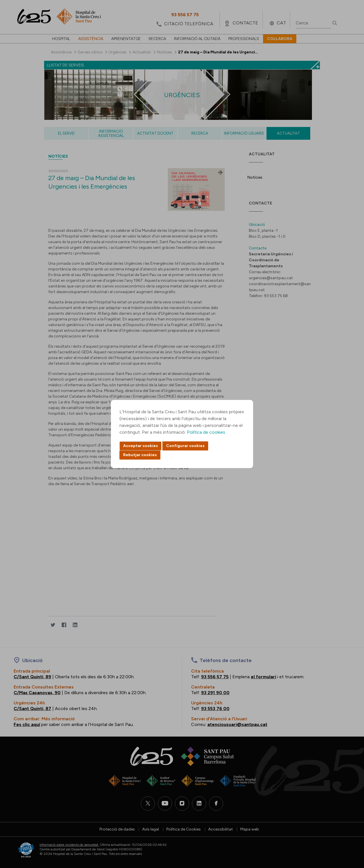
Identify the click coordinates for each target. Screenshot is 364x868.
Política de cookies (206, 432)
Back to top (350, 832)
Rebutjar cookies (140, 455)
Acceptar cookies (140, 446)
